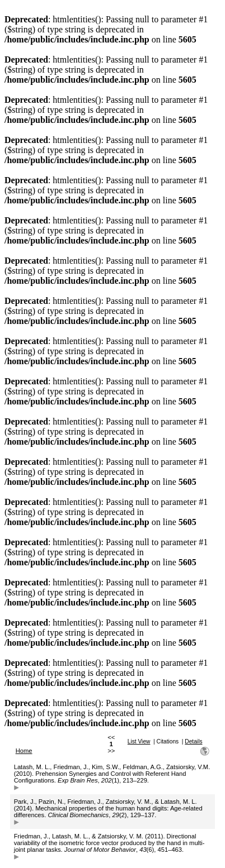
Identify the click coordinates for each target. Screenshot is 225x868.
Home (24, 751)
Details (193, 741)
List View (139, 741)
